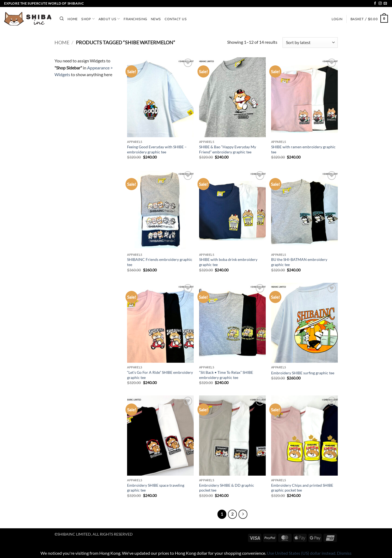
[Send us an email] (385, 4)
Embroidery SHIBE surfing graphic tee (303, 373)
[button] (337, 19)
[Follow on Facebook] (375, 4)
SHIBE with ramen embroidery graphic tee (303, 149)
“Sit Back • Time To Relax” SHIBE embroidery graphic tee (226, 375)
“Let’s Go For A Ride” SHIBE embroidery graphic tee (160, 375)
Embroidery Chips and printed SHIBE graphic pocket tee (302, 488)
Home (62, 42)
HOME (72, 19)
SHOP (88, 19)
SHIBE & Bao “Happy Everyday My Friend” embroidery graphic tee (228, 149)
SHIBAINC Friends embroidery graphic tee (160, 262)
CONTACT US (176, 19)
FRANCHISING (135, 19)
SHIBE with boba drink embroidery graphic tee (228, 262)
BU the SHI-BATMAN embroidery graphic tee (299, 262)
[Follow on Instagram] (380, 4)
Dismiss (344, 553)
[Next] (243, 514)
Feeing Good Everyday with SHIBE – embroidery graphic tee (157, 149)
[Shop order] (310, 43)
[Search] (62, 19)
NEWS (156, 19)
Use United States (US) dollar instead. (301, 553)
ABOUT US (109, 19)
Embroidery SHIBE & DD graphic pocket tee (227, 488)
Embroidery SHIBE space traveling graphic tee (156, 488)
